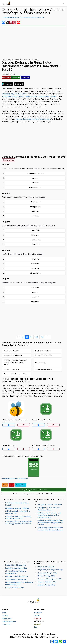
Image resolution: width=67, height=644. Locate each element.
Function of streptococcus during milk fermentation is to (18, 517)
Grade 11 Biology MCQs (46, 576)
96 (31, 337)
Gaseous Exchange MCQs (47, 573)
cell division (35, 268)
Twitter (37, 615)
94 (22, 337)
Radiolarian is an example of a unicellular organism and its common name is (49, 515)
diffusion (35, 183)
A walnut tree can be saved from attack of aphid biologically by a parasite (50, 522)
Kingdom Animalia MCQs (47, 582)
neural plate (35, 235)
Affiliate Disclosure (9, 621)
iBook (5, 485)
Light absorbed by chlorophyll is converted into (18, 512)
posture (35, 292)
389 (37, 337)
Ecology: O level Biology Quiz (16, 568)
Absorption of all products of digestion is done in (49, 509)
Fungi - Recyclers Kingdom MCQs (50, 570)
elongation (35, 264)
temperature (35, 297)
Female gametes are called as (17, 508)
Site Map (5, 615)
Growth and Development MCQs (50, 579)
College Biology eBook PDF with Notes (15, 478)
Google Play (21, 485)
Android (37, 624)
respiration (35, 302)
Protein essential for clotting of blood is (17, 504)
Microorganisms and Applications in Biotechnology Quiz (19, 583)
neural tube (35, 245)
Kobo (11, 485)
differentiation (35, 273)
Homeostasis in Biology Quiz (16, 579)
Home (4, 612)
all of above (35, 216)
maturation (35, 259)
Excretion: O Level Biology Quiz (17, 576)
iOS (36, 627)
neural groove (35, 240)
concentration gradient (35, 173)
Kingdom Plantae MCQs (47, 585)
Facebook (38, 612)
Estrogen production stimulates (50, 505)
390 (42, 337)
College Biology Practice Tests (14, 94)
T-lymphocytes (35, 202)
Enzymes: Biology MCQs (46, 567)
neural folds (35, 230)
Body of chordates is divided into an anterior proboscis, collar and (50, 529)
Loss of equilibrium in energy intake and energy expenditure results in (19, 523)
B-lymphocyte (35, 207)
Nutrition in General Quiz (15, 588)
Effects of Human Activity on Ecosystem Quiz (16, 572)
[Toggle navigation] (63, 3)
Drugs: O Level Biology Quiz (16, 565)
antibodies (35, 211)
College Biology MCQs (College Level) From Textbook (23, 17)
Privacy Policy (7, 618)
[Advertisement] (33, 42)
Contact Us (6, 625)
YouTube (38, 618)
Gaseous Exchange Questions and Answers (33, 119)
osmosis (35, 178)
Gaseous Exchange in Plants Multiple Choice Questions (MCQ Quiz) (29, 96)
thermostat (35, 288)
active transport (35, 187)
